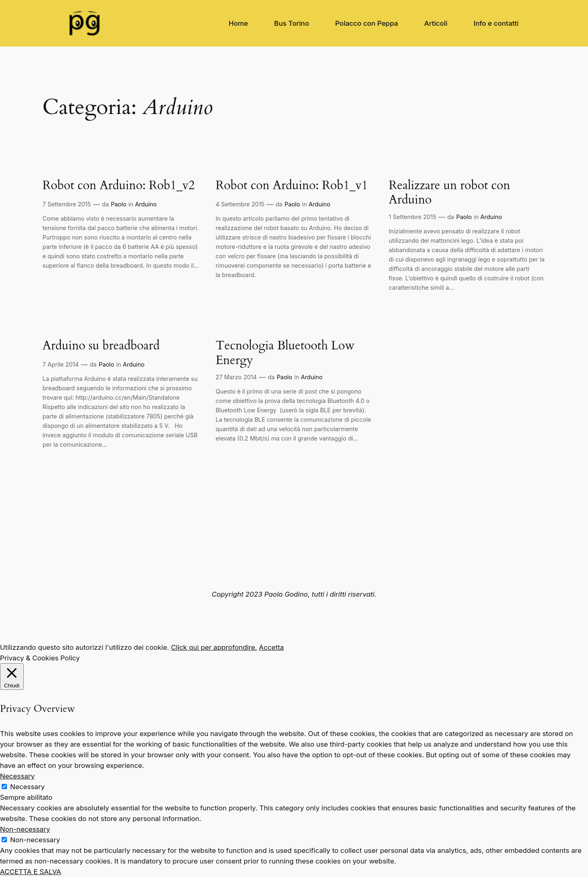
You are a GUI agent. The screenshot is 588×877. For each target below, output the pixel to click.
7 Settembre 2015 (67, 204)
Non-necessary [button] (25, 829)
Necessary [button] (17, 776)
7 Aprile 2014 (61, 364)
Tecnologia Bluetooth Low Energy (285, 353)
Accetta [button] (271, 647)
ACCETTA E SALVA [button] (31, 872)
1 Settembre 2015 (412, 217)
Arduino (146, 204)
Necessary (28, 787)
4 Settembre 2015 (240, 204)
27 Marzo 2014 (236, 377)
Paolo (119, 204)
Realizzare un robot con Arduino (449, 193)
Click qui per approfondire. (214, 647)
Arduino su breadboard (101, 346)
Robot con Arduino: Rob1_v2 (119, 186)
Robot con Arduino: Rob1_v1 (292, 186)
